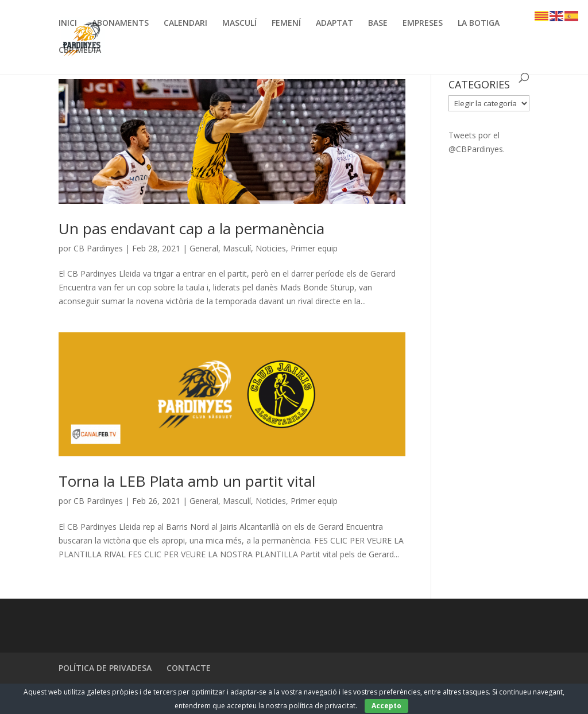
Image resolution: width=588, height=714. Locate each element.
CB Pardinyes (98, 248)
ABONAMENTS (120, 24)
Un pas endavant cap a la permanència (192, 228)
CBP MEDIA (80, 51)
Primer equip (314, 248)
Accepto (386, 706)
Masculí (237, 248)
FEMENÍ (286, 24)
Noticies (271, 248)
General (204, 248)
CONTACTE (189, 668)
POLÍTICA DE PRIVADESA (105, 668)
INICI (68, 24)
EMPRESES (423, 24)
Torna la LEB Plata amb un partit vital (187, 481)
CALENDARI (185, 24)
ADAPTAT (334, 24)
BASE (378, 24)
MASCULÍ (239, 24)
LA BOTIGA (479, 24)
